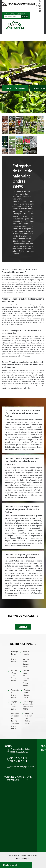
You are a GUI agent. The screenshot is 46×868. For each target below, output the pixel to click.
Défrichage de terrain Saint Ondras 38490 (29, 718)
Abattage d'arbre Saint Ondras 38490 (14, 656)
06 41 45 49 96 (19, 761)
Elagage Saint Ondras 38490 (14, 705)
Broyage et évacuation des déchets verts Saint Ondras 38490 (15, 721)
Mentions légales (23, 858)
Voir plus (23, 627)
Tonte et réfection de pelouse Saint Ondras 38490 (26, 659)
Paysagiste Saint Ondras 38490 (15, 694)
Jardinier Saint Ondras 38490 (27, 694)
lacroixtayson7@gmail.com (22, 767)
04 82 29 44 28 (39, 6)
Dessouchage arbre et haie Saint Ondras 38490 (28, 705)
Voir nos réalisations (15, 88)
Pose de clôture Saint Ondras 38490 (14, 676)
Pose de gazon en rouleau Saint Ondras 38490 (26, 678)
